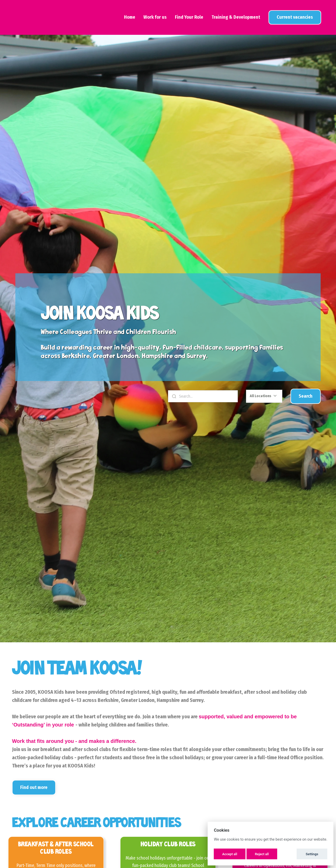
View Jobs (295, 17)
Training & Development (236, 17)
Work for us (155, 17)
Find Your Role (189, 17)
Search (306, 396)
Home (130, 17)
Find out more (34, 787)
